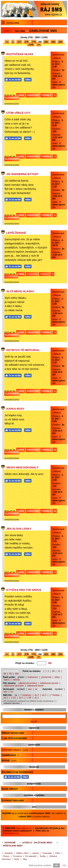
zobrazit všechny (12, 703)
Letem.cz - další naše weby (37, 843)
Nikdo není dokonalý (22, 467)
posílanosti (46, 677)
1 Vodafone (26, 695)
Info (64, 865)
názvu (7, 680)
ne (36, 689)
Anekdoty (9, 853)
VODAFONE (33, 95)
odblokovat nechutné (14, 686)
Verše (17, 859)
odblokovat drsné (35, 686)
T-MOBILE (46, 95)
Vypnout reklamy (13, 801)
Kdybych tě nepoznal (23, 350)
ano (30, 689)
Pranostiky (47, 853)
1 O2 (13, 698)
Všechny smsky (15, 750)
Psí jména (17, 856)
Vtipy (25, 859)
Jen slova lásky (19, 529)
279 (34, 42)
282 (53, 42)
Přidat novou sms (13, 733)
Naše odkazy (10, 789)
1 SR (29, 698)
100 (17, 674)
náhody (16, 680)
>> (39, 44)
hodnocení (33, 677)
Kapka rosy (15, 409)
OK (56, 865)
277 (19, 42)
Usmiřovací (10, 755)
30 (5, 674)
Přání (58, 853)
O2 (55, 95)
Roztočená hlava (20, 54)
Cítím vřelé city (18, 113)
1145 (31, 44)
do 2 (37, 695)
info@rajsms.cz (11, 833)
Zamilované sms (43, 31)
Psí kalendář (31, 856)
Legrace (36, 853)
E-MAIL (21, 95)
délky (57, 677)
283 (60, 42)
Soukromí (10, 843)
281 (46, 42)
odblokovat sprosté (49, 683)
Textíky (43, 856)
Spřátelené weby (13, 846)
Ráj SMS (20, 31)
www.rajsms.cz (24, 828)
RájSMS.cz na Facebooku (18, 772)
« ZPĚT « (7, 31)
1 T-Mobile (55, 695)
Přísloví (6, 856)
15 (59, 671)
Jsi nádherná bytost (22, 174)
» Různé (57, 58)
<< (7, 42)
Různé (9, 761)
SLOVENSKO (12, 98)
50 (10, 674)
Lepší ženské (16, 233)
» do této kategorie (15, 738)
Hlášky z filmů (22, 853)
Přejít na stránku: (25, 663)
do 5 (44, 695)
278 (26, 42)
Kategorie (13, 23)
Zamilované (58, 55)
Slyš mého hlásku (20, 291)
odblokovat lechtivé (28, 683)
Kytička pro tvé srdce (24, 590)
